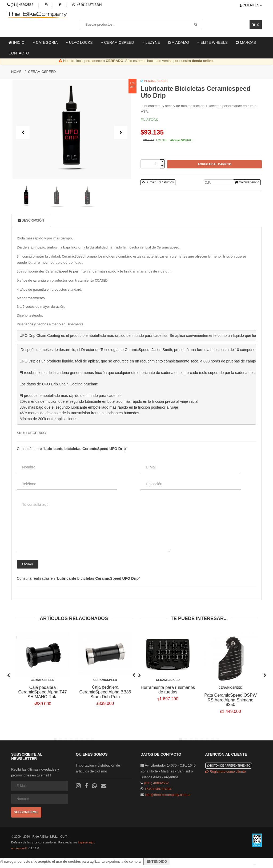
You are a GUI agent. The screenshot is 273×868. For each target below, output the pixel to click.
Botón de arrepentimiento (229, 766)
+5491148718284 (87, 5)
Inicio (17, 42)
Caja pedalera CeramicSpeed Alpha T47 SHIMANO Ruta (42, 692)
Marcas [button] (246, 42)
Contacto (19, 53)
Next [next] (265, 675)
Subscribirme (26, 812)
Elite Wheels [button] (212, 42)
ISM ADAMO (178, 42)
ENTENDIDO (157, 861)
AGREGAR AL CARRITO (214, 164)
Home (16, 72)
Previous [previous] (8, 675)
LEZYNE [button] (151, 42)
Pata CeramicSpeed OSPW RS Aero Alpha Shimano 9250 (230, 700)
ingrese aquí (86, 842)
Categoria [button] (45, 42)
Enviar (28, 564)
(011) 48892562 (22, 5)
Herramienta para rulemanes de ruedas (168, 690)
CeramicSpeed (156, 81)
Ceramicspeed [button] (117, 42)
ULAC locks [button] (79, 42)
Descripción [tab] (31, 220)
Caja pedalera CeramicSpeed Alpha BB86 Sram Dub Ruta (105, 692)
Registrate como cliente (226, 772)
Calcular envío (247, 182)
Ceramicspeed (42, 72)
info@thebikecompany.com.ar (168, 795)
